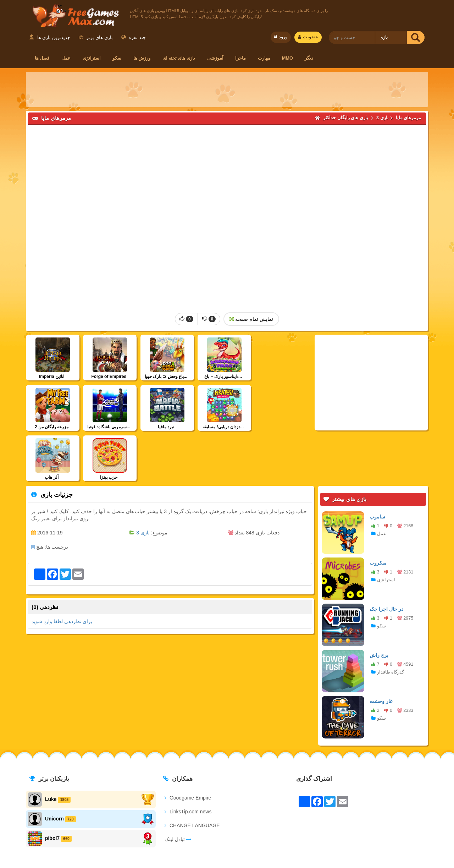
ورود (281, 37)
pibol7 (52, 788)
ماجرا (240, 58)
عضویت (308, 37)
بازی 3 (143, 482)
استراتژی (92, 58)
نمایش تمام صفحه (251, 319)
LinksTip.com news (188, 761)
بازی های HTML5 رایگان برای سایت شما (321, 842)
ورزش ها (142, 58)
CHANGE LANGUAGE (192, 775)
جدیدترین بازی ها (50, 37)
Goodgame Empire (188, 747)
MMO (287, 58)
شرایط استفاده (191, 842)
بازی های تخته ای (179, 58)
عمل (66, 58)
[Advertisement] (227, 89)
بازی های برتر (96, 37)
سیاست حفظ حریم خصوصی (133, 842)
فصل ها (42, 58)
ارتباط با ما (79, 842)
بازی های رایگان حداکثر (74, 15)
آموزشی (215, 58)
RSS (381, 842)
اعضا (227, 842)
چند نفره (134, 37)
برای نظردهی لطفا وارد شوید (62, 571)
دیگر (309, 58)
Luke (51, 749)
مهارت (264, 58)
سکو (117, 58)
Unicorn (54, 768)
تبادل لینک (178, 789)
